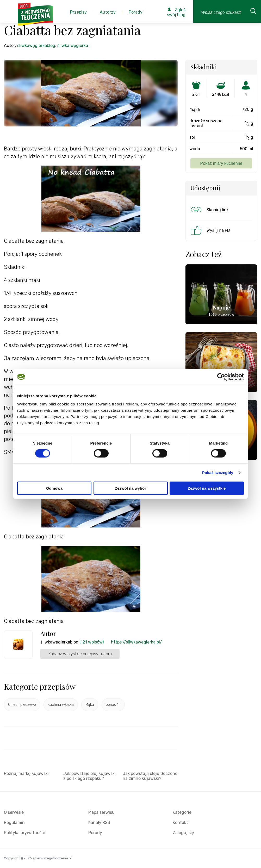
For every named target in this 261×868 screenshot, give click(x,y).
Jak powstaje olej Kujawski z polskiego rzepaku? (89, 776)
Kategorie (182, 812)
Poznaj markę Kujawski (26, 773)
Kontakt (180, 823)
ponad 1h (113, 705)
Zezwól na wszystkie (207, 488)
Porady (95, 833)
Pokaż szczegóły (218, 472)
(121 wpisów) (92, 642)
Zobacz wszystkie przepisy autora (80, 654)
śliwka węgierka (73, 45)
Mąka (90, 705)
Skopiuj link (209, 210)
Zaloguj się (183, 833)
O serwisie (14, 812)
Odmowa (54, 488)
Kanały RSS (99, 823)
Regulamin (14, 823)
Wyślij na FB (210, 230)
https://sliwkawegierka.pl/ (136, 642)
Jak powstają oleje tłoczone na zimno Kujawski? (150, 776)
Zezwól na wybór (130, 488)
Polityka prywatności (24, 833)
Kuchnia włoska (61, 705)
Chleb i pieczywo (22, 705)
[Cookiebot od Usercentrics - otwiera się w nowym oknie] (221, 377)
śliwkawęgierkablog (36, 45)
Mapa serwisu (101, 812)
